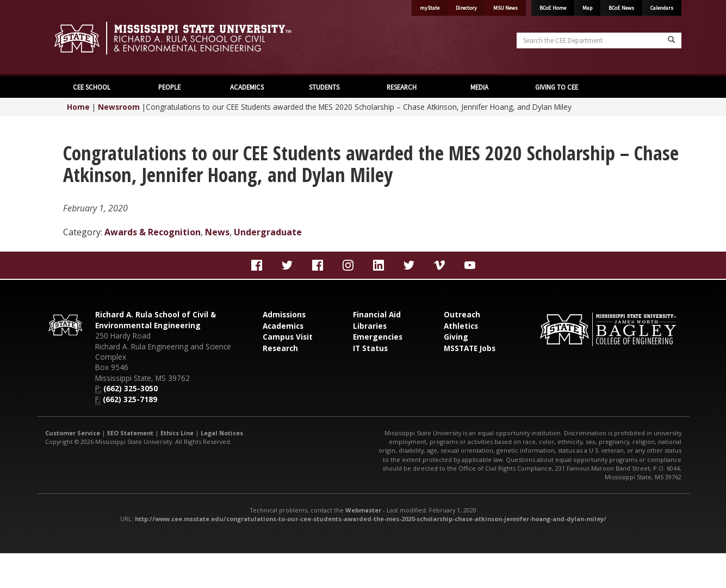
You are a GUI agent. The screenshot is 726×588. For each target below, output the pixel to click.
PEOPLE (169, 87)
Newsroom (119, 107)
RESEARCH (402, 87)
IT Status (370, 348)
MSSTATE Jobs (470, 348)
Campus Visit (288, 337)
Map (587, 8)
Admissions (284, 314)
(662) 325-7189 (130, 399)
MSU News (505, 8)
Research (280, 348)
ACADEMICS (247, 87)
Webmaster (363, 510)
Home (78, 107)
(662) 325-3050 (131, 388)
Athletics (461, 326)
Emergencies (378, 337)
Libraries (370, 326)
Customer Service (73, 433)
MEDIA (479, 87)
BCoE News (621, 8)
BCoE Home (553, 8)
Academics (283, 326)
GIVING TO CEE (557, 87)
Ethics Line (177, 433)
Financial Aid (377, 314)
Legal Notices (222, 433)
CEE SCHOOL (92, 87)
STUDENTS (324, 87)
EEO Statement (130, 433)
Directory (466, 8)
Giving (456, 337)
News (217, 232)
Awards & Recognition (153, 232)
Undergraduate (268, 232)
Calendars (662, 8)
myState (430, 8)
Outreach (462, 314)
